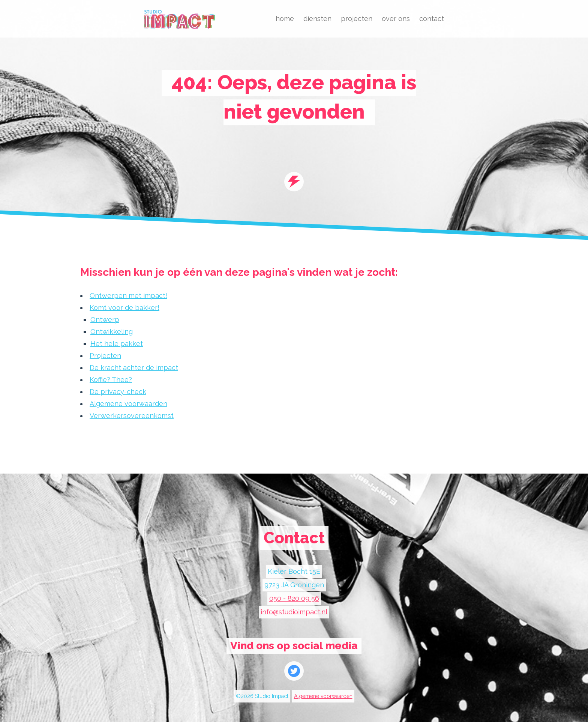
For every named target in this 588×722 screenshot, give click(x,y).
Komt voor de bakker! (124, 308)
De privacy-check (118, 392)
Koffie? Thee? (111, 380)
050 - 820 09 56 (294, 598)
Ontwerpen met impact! (128, 296)
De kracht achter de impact (134, 368)
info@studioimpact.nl (294, 612)
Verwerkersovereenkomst (132, 416)
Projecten (105, 356)
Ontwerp (105, 320)
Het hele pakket (117, 344)
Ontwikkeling (112, 332)
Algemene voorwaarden (128, 404)
